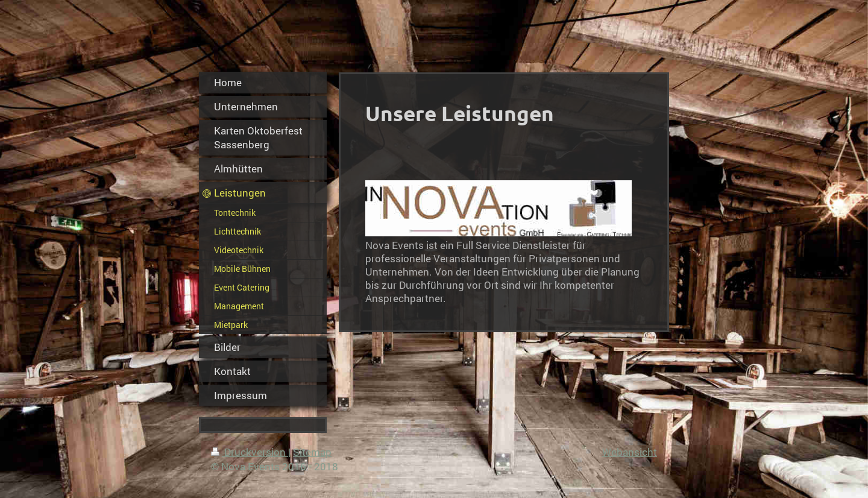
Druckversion (250, 452)
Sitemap (312, 452)
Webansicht (630, 452)
